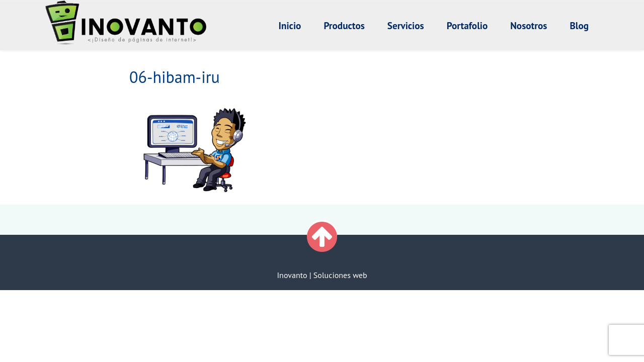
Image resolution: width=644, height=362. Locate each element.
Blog (579, 25)
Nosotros (529, 25)
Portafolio (467, 25)
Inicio (290, 25)
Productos (344, 25)
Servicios (406, 25)
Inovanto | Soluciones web (322, 275)
